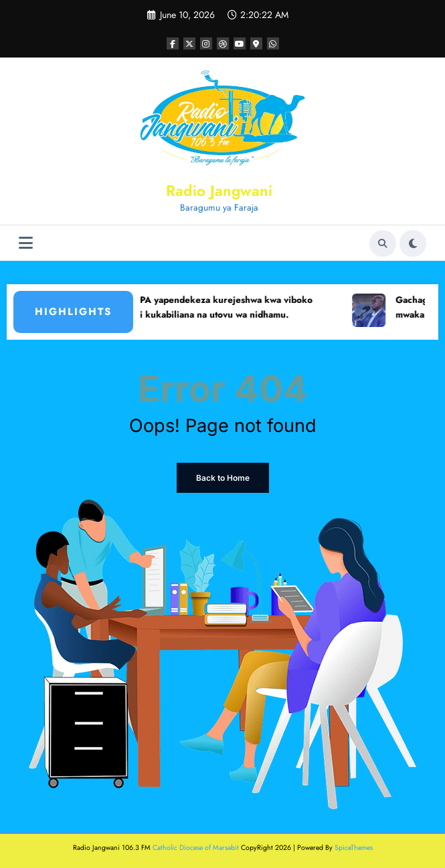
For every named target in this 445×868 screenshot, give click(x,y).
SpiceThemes (354, 848)
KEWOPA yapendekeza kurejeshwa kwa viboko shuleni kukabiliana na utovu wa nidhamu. (219, 307)
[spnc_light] (413, 243)
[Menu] (26, 243)
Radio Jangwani (219, 191)
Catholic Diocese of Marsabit (196, 848)
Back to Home (223, 478)
